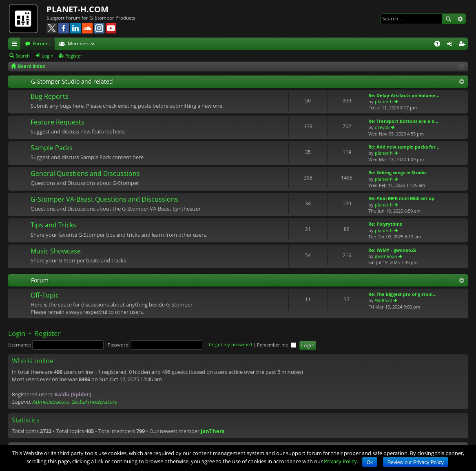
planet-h (384, 101)
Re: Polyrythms (385, 224)
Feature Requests (58, 122)
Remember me (277, 345)
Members (79, 43)
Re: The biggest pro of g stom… (402, 294)
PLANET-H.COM (77, 9)
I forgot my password (229, 345)
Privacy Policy (340, 461)
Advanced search (460, 19)
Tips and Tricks (53, 225)
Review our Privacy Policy (416, 462)
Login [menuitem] (451, 45)
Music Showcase (56, 251)
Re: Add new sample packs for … (404, 147)
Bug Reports (50, 97)
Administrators (50, 402)
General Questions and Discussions (85, 174)
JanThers (213, 431)
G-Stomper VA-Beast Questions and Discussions (104, 200)
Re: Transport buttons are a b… (403, 121)
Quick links (16, 45)
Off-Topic (45, 295)
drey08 (382, 127)
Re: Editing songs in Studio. (398, 172)
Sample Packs (52, 148)
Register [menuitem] (463, 45)
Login (48, 56)
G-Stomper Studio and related (72, 81)
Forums (41, 43)
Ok (370, 462)
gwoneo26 (386, 256)
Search (448, 19)
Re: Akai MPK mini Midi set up (401, 198)
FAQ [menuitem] (440, 45)
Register (74, 56)
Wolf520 (383, 300)
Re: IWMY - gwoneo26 (392, 250)
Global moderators (94, 402)
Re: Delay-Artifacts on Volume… (404, 95)
